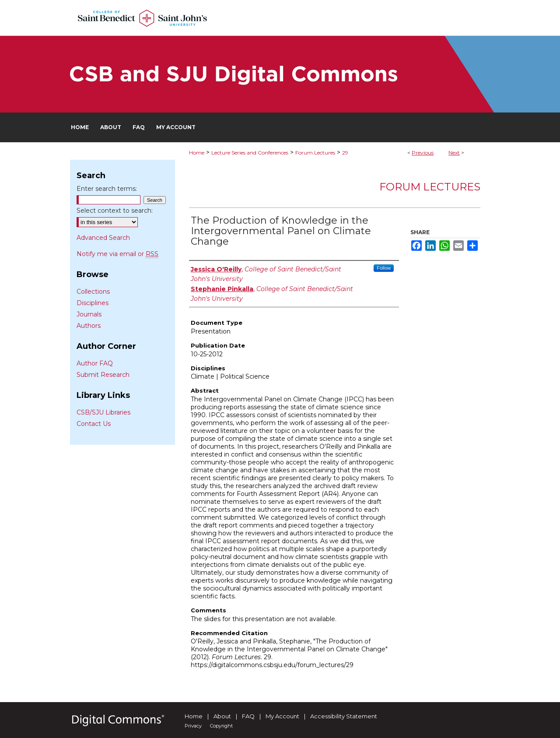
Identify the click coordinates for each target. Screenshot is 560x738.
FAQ (248, 716)
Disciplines (93, 303)
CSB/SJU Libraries (103, 412)
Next (454, 153)
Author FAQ (95, 363)
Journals (89, 314)
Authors (89, 326)
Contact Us (94, 424)
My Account (282, 716)
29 (345, 153)
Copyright (221, 726)
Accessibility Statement (344, 716)
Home (197, 153)
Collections (93, 292)
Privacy (193, 726)
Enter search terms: (107, 189)
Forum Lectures (315, 153)
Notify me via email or (117, 254)
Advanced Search (103, 238)
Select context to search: (115, 211)
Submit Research (103, 375)
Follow (384, 268)
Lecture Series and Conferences (250, 153)
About (222, 716)
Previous (423, 153)
